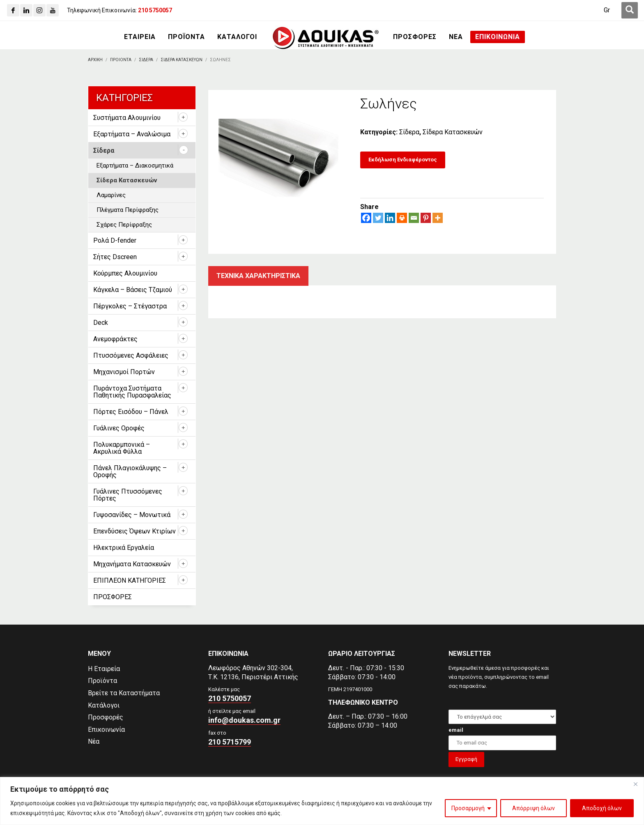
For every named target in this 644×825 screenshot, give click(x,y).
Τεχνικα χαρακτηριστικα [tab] (258, 276)
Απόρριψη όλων (534, 808)
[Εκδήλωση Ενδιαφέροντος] (403, 160)
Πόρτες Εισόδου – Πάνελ (131, 412)
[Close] (635, 784)
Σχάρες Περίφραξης (124, 225)
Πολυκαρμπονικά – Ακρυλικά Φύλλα (122, 448)
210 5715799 (230, 742)
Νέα (94, 741)
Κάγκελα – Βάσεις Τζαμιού (133, 290)
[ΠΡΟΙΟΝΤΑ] (121, 60)
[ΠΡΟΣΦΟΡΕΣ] (415, 37)
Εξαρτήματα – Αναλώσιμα (132, 134)
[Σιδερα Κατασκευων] (182, 60)
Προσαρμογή (468, 808)
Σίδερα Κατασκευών (453, 132)
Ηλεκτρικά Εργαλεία (124, 548)
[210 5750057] (155, 10)
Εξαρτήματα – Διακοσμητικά (135, 165)
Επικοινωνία (106, 730)
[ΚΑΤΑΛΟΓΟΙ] (237, 37)
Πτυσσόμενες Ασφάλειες (131, 355)
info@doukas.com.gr (244, 720)
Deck (101, 323)
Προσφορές (106, 717)
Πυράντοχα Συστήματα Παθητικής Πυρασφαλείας (132, 392)
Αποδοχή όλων (602, 808)
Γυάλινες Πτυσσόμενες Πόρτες (128, 495)
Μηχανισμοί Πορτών (124, 372)
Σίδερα (409, 132)
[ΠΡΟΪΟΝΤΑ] (186, 37)
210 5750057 (230, 698)
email (456, 730)
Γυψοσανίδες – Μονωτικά (132, 515)
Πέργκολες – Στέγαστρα (130, 306)
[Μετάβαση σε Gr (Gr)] (607, 10)
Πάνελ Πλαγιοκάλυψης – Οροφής (130, 471)
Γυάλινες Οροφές (119, 428)
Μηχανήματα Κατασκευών (132, 564)
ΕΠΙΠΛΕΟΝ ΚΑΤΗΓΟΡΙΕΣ (130, 580)
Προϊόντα (102, 681)
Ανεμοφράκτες (115, 339)
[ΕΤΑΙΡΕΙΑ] (140, 37)
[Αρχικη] (95, 60)
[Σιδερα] (146, 60)
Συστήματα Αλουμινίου (127, 118)
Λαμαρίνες (111, 195)
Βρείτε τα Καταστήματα (124, 693)
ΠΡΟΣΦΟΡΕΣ (113, 597)
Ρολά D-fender (115, 240)
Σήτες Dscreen (115, 257)
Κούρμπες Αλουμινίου (125, 273)
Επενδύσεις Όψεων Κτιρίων (135, 531)
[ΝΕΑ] (456, 37)
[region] (322, 801)
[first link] (630, 10)
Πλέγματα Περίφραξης (128, 210)
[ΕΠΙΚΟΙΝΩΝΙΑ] (498, 37)
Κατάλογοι (104, 705)
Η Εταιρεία (104, 669)
